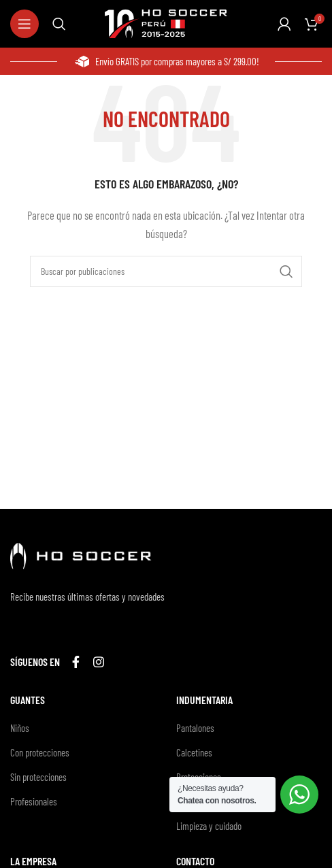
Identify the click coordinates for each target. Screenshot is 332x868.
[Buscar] (59, 24)
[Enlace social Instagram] (99, 662)
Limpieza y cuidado (209, 826)
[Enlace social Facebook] (76, 662)
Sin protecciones (38, 777)
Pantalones (195, 728)
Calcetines (194, 752)
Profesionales (34, 801)
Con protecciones (40, 752)
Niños (20, 728)
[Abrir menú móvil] (24, 24)
